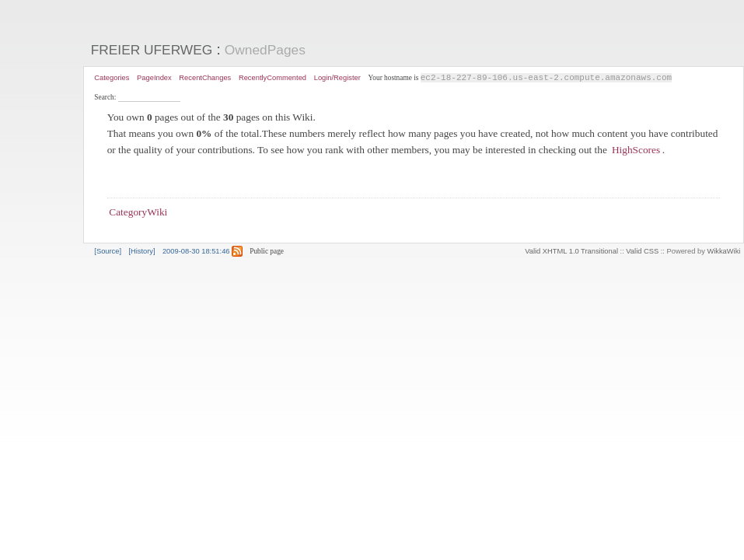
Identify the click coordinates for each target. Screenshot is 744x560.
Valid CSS (642, 252)
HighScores (636, 150)
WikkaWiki (723, 252)
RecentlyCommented (272, 78)
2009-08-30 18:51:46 (196, 252)
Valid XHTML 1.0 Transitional (571, 252)
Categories (112, 78)
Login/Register (337, 78)
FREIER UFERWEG (152, 50)
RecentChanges (205, 78)
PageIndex (154, 78)
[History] (141, 252)
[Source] (108, 252)
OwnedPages (265, 50)
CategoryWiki (138, 213)
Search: (106, 98)
